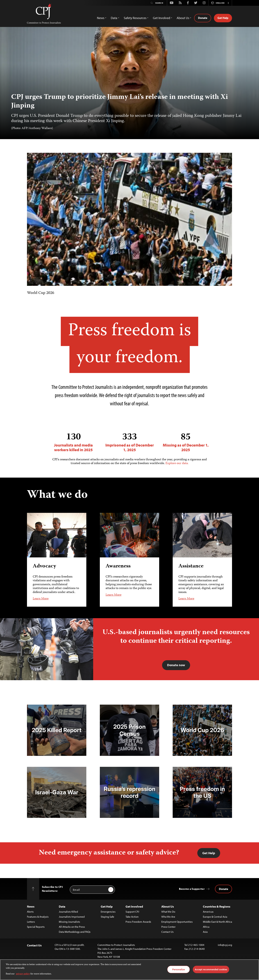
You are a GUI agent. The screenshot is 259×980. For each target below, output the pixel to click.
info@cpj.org (225, 945)
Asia (205, 932)
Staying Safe (107, 917)
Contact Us (167, 932)
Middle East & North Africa (217, 922)
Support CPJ (132, 912)
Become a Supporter (192, 889)
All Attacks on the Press (72, 927)
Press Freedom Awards (138, 922)
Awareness (118, 566)
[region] (129, 970)
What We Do (168, 912)
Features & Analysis (38, 917)
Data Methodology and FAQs (75, 932)
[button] (228, 3)
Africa (206, 927)
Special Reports (36, 927)
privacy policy (23, 974)
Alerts (30, 912)
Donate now (176, 665)
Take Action (132, 917)
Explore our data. (177, 463)
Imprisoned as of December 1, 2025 (129, 442)
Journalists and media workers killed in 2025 (73, 442)
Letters (31, 922)
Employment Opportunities (177, 922)
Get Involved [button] (162, 18)
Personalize (179, 969)
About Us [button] (183, 18)
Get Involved (134, 906)
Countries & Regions (217, 906)
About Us (168, 906)
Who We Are (168, 917)
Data (62, 906)
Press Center (168, 927)
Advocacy (44, 566)
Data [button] (114, 18)
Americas (208, 912)
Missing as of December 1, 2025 (186, 442)
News (31, 906)
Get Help (223, 18)
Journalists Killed (68, 912)
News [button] (101, 18)
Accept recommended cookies (211, 969)
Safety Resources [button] (135, 18)
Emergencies (108, 912)
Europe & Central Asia (215, 917)
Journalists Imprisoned (72, 917)
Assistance (191, 566)
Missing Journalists (69, 922)
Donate (203, 18)
